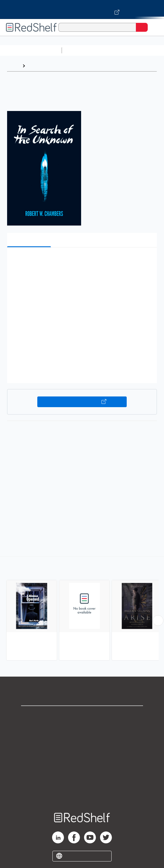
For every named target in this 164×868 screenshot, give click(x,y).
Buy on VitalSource (82, 402)
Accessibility (82, 781)
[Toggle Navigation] (154, 27)
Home (13, 66)
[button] (81, 261)
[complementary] (82, 609)
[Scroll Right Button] (158, 621)
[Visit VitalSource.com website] (82, 9)
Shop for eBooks (82, 715)
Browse (36, 66)
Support (82, 728)
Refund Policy (82, 768)
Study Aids (80, 50)
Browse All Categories (31, 50)
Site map (82, 794)
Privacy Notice (82, 741)
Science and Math (116, 50)
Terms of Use (82, 754)
